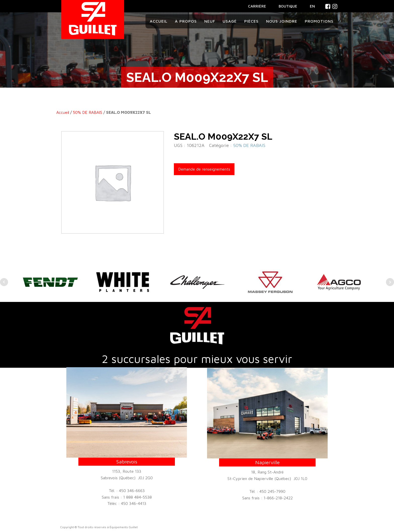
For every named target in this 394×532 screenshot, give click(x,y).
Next (390, 282)
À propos (186, 21)
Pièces (251, 21)
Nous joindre (282, 21)
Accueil (159, 21)
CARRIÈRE (257, 6)
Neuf (210, 21)
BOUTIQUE (288, 6)
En (312, 6)
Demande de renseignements (204, 169)
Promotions (319, 21)
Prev (4, 282)
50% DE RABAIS (88, 112)
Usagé (230, 21)
